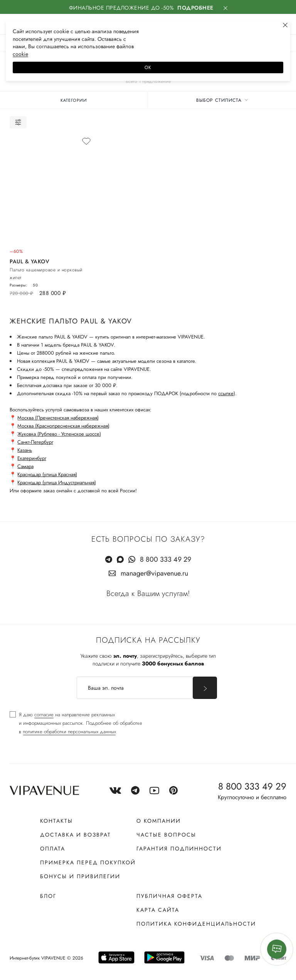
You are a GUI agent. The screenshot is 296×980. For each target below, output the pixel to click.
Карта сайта (158, 910)
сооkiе (20, 54)
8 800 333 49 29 (166, 559)
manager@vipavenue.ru (154, 573)
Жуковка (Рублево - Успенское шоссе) (59, 434)
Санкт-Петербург (35, 442)
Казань (25, 450)
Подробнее (195, 8)
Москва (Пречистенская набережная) (58, 418)
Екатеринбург (32, 458)
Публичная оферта (169, 896)
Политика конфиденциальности (196, 924)
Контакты (56, 821)
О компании (159, 821)
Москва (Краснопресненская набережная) (63, 426)
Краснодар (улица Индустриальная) (57, 482)
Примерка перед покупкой (88, 862)
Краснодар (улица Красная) (47, 474)
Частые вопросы (166, 835)
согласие (44, 715)
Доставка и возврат (76, 835)
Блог (48, 896)
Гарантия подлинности (179, 849)
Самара (25, 466)
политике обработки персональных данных (69, 732)
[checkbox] (76, 723)
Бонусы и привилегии (80, 876)
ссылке (226, 393)
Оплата (53, 849)
